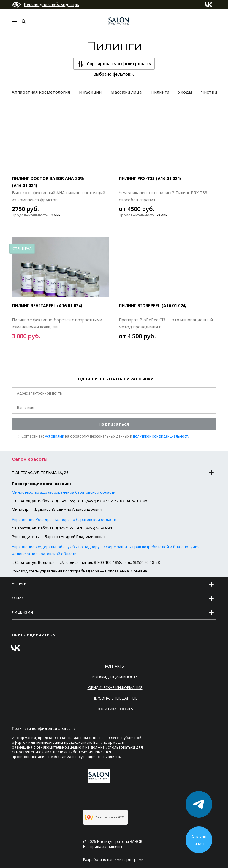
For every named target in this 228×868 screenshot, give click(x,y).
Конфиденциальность (115, 677)
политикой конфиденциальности (161, 436)
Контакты (115, 666)
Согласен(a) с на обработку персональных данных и (106, 436)
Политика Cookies (115, 709)
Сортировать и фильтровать (119, 64)
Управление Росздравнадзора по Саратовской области (64, 519)
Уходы (185, 92)
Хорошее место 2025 (105, 817)
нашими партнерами (125, 860)
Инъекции (90, 92)
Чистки (209, 92)
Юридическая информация (115, 688)
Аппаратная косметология (41, 92)
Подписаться (114, 424)
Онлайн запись (199, 840)
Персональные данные (115, 698)
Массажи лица (126, 92)
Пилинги (160, 92)
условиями (55, 436)
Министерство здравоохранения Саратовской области (64, 492)
